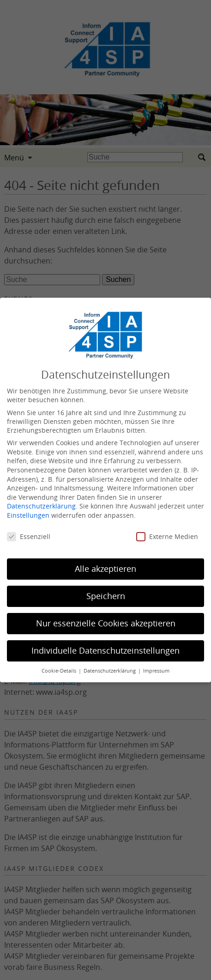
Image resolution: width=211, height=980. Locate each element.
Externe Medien (167, 536)
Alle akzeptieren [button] (105, 569)
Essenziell (29, 536)
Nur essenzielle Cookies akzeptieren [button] (106, 623)
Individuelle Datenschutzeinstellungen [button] (105, 651)
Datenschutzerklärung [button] (110, 671)
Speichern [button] (106, 596)
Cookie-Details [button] (60, 671)
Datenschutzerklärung (41, 506)
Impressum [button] (156, 671)
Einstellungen (28, 515)
